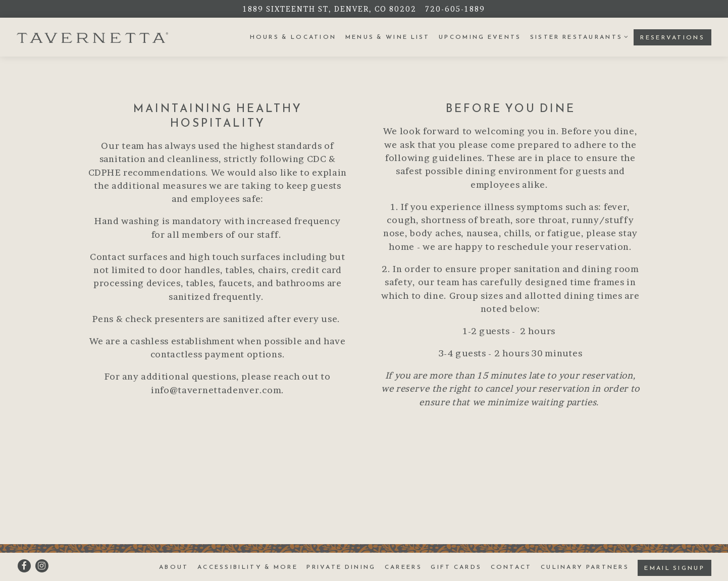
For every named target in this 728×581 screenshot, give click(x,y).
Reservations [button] (672, 37)
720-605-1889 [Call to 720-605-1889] (455, 9)
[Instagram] (42, 566)
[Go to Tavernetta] (330, 9)
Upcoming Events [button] (480, 37)
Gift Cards (456, 567)
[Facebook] (24, 566)
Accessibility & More (248, 567)
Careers (403, 567)
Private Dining (341, 567)
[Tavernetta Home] (92, 37)
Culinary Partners (585, 567)
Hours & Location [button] (293, 37)
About (174, 567)
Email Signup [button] (674, 568)
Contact (511, 567)
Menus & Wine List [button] (388, 37)
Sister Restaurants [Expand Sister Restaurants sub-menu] (578, 37)
